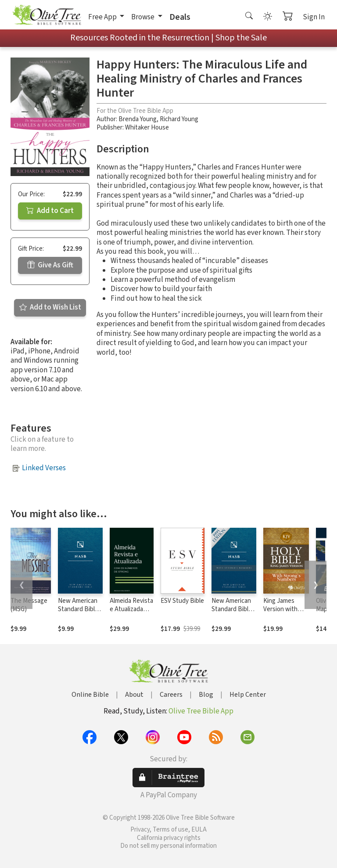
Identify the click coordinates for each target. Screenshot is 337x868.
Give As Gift (50, 265)
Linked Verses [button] (44, 468)
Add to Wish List (50, 307)
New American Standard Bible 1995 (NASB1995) (78, 613)
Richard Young (179, 119)
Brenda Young (138, 119)
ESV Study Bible (182, 601)
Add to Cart (50, 211)
